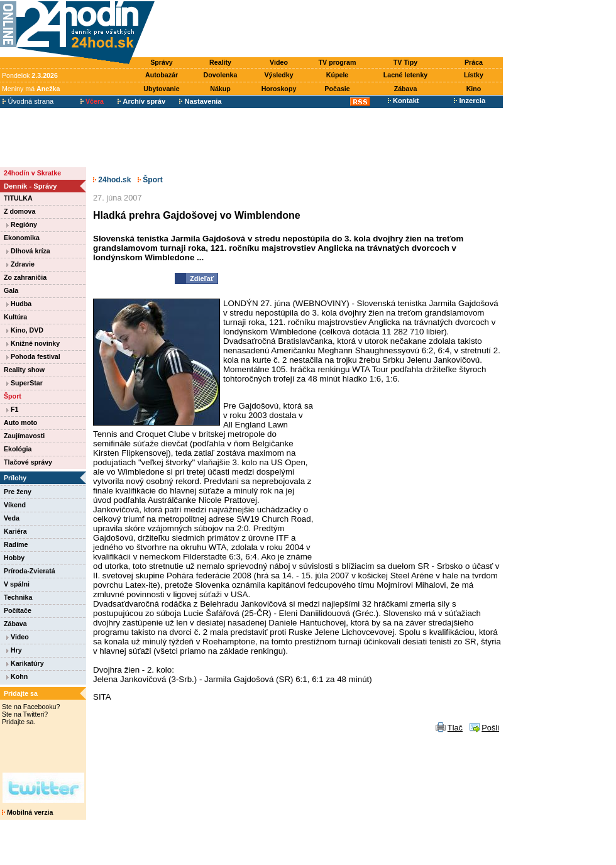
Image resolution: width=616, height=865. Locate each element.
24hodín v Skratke (32, 173)
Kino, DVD (25, 330)
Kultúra (15, 317)
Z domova (19, 211)
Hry (14, 650)
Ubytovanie (161, 89)
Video (279, 62)
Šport (13, 396)
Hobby (14, 558)
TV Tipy (405, 62)
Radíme (16, 544)
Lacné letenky (405, 75)
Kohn (17, 676)
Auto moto (20, 422)
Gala (11, 290)
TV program (338, 62)
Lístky (474, 75)
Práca (474, 62)
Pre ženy (18, 492)
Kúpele (338, 75)
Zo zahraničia (25, 277)
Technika (18, 597)
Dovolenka (221, 75)
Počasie (337, 89)
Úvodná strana (28, 101)
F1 (12, 409)
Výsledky (278, 75)
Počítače (18, 610)
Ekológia (18, 449)
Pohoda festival (33, 356)
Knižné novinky (33, 343)
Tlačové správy (28, 462)
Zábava (406, 89)
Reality (220, 62)
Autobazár (162, 75)
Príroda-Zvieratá (30, 571)
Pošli (490, 728)
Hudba (19, 304)
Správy (162, 62)
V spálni (17, 584)
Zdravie (20, 264)
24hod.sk (112, 180)
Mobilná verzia (27, 812)
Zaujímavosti (24, 436)
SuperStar (25, 383)
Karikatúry (25, 663)
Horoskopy (279, 89)
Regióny (22, 224)
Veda (12, 518)
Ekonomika (22, 238)
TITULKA (18, 198)
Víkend (15, 505)
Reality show (24, 370)
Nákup (220, 89)
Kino (474, 89)
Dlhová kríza (28, 251)
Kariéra (15, 531)
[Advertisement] (332, 30)
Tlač (455, 728)
